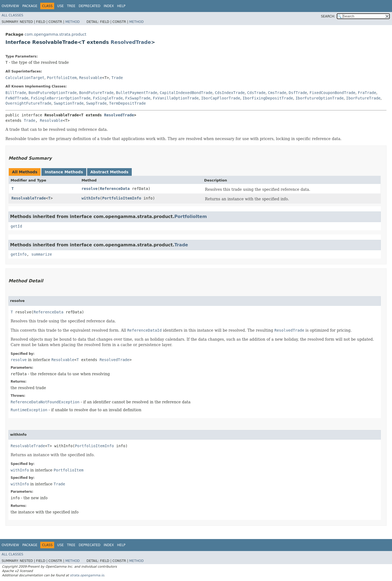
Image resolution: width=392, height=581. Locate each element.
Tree (71, 6)
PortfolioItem (62, 78)
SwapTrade (96, 103)
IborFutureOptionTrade (319, 98)
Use (60, 6)
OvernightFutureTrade (28, 103)
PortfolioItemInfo (122, 198)
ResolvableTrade (29, 198)
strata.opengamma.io (87, 575)
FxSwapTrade (138, 98)
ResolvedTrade (131, 42)
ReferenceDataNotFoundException (45, 402)
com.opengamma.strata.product (55, 34)
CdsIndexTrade (230, 93)
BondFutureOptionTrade (53, 93)
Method (73, 22)
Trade (117, 78)
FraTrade (367, 93)
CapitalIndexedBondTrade (186, 93)
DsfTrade (298, 93)
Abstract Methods (109, 172)
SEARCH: (328, 16)
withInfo (91, 198)
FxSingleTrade (108, 98)
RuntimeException (29, 410)
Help (121, 6)
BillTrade (16, 93)
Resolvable (91, 78)
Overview (10, 6)
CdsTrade (256, 93)
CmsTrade (277, 93)
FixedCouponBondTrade (333, 93)
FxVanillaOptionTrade (176, 98)
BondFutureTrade (96, 93)
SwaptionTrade (69, 103)
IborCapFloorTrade (221, 98)
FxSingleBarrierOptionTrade (61, 98)
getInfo (19, 254)
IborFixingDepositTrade (268, 98)
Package (30, 6)
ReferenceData (115, 189)
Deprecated (90, 6)
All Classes (12, 15)
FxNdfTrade (17, 98)
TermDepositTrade (128, 103)
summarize (42, 254)
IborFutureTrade (363, 98)
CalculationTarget (25, 78)
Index (109, 6)
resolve (89, 189)
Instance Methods (64, 172)
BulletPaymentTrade (137, 93)
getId (16, 226)
